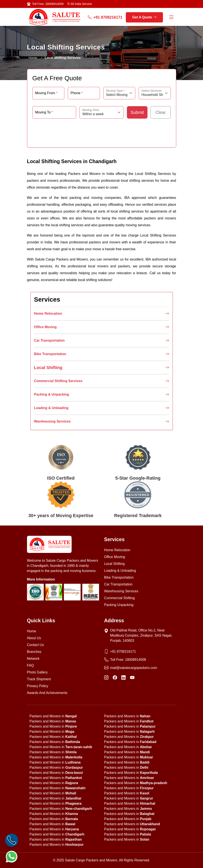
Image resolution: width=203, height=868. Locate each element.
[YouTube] (132, 678)
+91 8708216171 (105, 17)
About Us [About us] (34, 638)
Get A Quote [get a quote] (144, 17)
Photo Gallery (37, 672)
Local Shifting (102, 368)
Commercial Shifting (120, 598)
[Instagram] (106, 678)
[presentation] (102, 131)
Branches (34, 652)
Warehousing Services (102, 421)
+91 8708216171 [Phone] (123, 651)
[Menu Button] (171, 17)
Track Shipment (39, 679)
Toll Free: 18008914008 (48, 4)
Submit (137, 113)
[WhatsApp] (12, 856)
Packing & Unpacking (102, 395)
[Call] (12, 840)
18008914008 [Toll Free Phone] (135, 660)
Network (33, 659)
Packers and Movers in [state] (53, 716)
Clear (161, 113)
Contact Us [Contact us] (35, 645)
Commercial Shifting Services (102, 381)
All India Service (80, 4)
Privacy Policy (38, 686)
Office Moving (102, 327)
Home (33, 58)
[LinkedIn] (123, 678)
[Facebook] (115, 678)
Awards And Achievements (47, 693)
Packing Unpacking (119, 605)
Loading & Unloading (102, 408)
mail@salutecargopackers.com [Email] (134, 668)
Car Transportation (102, 341)
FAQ (30, 665)
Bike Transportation (102, 354)
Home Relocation (102, 314)
